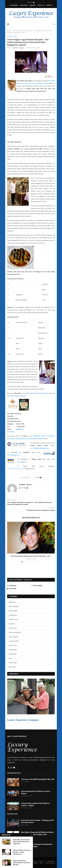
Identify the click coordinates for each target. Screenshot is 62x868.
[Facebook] (28, 2)
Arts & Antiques (14, 606)
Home (9, 31)
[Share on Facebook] (39, 477)
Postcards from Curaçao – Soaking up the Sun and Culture (38, 821)
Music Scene (13, 645)
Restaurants (13, 654)
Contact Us (41, 5)
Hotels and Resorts (15, 632)
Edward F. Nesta (25, 485)
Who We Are (24, 5)
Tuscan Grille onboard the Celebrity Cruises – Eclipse (35, 804)
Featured (12, 624)
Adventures (12, 602)
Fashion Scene (13, 619)
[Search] (54, 24)
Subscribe (32, 5)
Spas (10, 658)
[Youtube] (34, 2)
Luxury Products (14, 641)
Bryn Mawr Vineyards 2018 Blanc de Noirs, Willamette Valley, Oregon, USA (38, 833)
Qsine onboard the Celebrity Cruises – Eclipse (36, 792)
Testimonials (14, 5)
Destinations (13, 615)
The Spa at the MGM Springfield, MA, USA (38, 779)
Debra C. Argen (19, 48)
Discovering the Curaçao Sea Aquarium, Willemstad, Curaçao (37, 845)
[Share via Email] (41, 477)
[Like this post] (36, 477)
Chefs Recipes (13, 611)
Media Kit (50, 5)
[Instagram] (31, 2)
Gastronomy (13, 628)
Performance (13, 650)
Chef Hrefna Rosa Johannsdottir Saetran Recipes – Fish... (31, 556)
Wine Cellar (12, 667)
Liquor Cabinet (13, 637)
